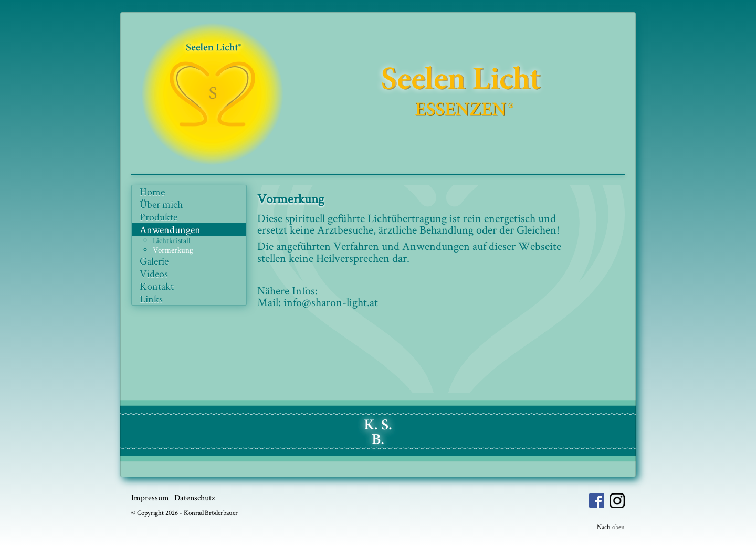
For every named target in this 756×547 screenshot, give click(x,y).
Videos (154, 273)
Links (151, 299)
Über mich (161, 204)
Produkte (159, 217)
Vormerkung (173, 250)
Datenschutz (195, 498)
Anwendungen (170, 229)
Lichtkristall (172, 240)
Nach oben (611, 527)
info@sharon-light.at (331, 302)
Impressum (150, 498)
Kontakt (157, 286)
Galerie (154, 261)
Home (152, 192)
